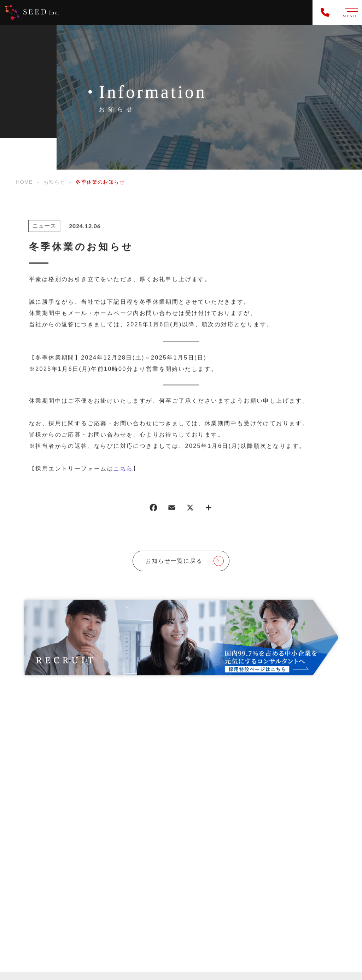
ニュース (43, 227)
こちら (123, 469)
